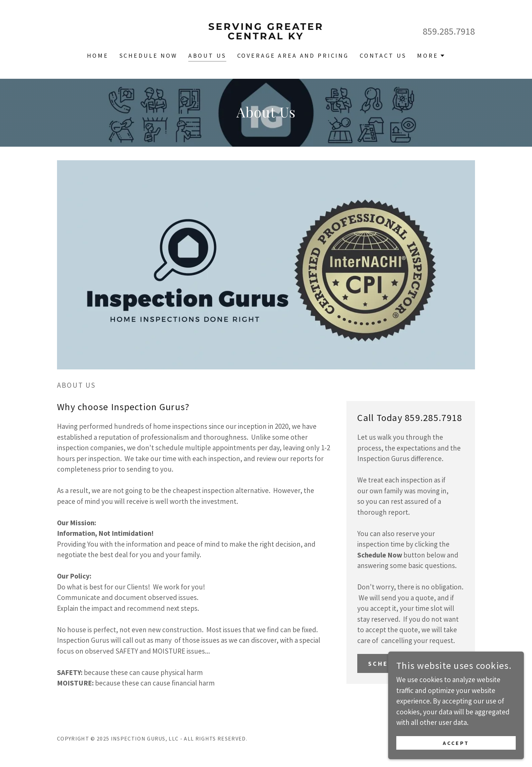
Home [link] (98, 56)
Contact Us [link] (383, 56)
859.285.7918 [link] (449, 31)
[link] (266, 37)
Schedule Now (398, 664)
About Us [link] (207, 56)
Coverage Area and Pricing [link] (293, 56)
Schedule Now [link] (148, 56)
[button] (431, 56)
